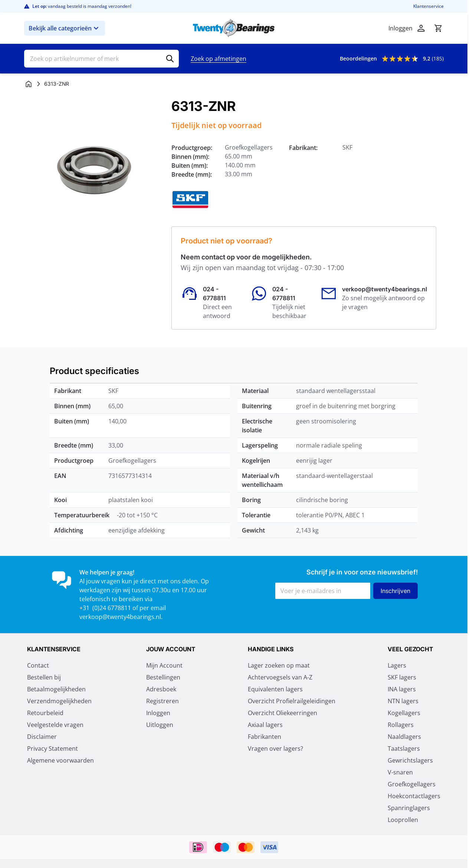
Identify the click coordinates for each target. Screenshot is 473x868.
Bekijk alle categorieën (65, 28)
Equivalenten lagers (275, 689)
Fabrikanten (265, 737)
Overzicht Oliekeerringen (283, 713)
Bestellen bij (44, 677)
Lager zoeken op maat (279, 665)
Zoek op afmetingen (219, 59)
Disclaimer (42, 737)
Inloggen (158, 713)
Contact (38, 665)
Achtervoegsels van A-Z (280, 677)
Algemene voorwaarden (60, 760)
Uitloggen (160, 725)
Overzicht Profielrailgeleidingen (292, 701)
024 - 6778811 (214, 294)
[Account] (421, 28)
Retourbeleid (45, 713)
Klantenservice (428, 6)
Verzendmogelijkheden (59, 701)
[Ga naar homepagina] (29, 84)
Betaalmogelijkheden (56, 689)
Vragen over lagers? (275, 749)
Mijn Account (164, 665)
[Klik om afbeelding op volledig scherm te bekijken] (94, 169)
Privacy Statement (52, 749)
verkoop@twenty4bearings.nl (385, 289)
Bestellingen (163, 677)
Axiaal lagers (265, 725)
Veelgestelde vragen (55, 725)
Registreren (162, 701)
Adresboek (161, 689)
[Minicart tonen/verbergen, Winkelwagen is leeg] (438, 28)
